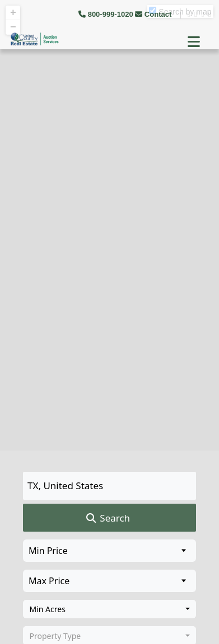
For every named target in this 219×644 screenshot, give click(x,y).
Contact (154, 14)
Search (107, 518)
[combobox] (109, 609)
